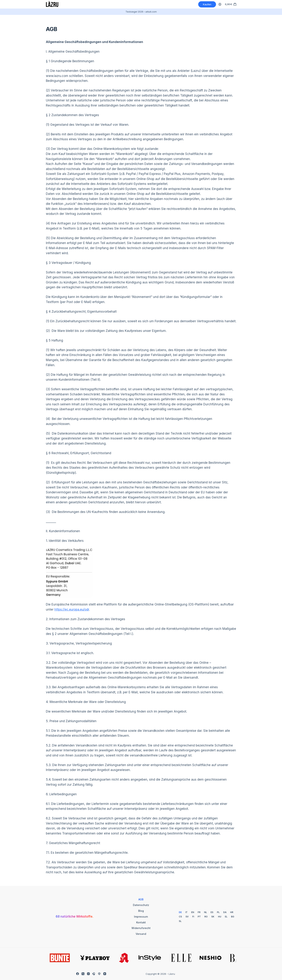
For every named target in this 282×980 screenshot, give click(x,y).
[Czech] (180, 917)
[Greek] (226, 917)
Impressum (141, 917)
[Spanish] (212, 912)
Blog (141, 911)
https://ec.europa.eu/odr (72, 609)
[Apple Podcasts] (99, 974)
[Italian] (186, 912)
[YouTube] (105, 974)
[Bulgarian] (233, 917)
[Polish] (218, 912)
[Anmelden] (220, 4)
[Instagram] (88, 974)
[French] (199, 912)
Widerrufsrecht (141, 928)
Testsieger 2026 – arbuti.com (141, 12)
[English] (193, 912)
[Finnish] (193, 917)
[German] (180, 912)
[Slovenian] (180, 921)
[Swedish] (187, 917)
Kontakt (141, 922)
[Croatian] (232, 912)
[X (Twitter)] (83, 974)
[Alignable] (94, 974)
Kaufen (207, 4)
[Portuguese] (199, 917)
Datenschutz (141, 905)
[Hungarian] (220, 917)
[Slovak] (213, 917)
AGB (141, 899)
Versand (141, 934)
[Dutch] (205, 912)
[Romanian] (206, 917)
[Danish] (225, 912)
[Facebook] (78, 974)
